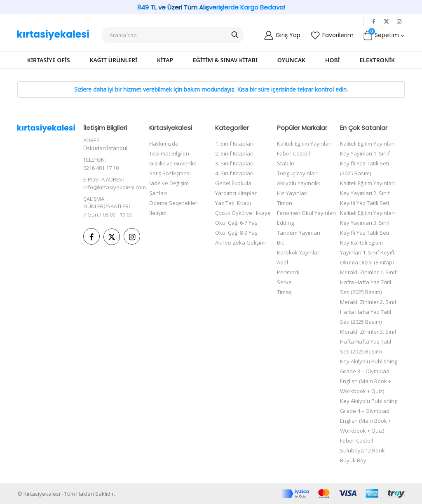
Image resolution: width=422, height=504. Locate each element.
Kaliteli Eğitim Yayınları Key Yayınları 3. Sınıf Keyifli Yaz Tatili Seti (367, 223)
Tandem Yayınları (299, 233)
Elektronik (377, 60)
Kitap (165, 60)
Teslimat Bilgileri (169, 153)
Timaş (284, 292)
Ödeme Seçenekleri (174, 203)
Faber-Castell (293, 153)
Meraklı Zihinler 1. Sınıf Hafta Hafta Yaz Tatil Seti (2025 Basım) (368, 282)
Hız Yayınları (292, 193)
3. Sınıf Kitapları (234, 163)
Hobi (333, 60)
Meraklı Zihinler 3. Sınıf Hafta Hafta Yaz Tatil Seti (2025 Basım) (368, 341)
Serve (284, 282)
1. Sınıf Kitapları (234, 144)
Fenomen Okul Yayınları (306, 213)
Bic (280, 243)
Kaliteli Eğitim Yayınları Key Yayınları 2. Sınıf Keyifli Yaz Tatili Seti (367, 193)
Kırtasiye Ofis (49, 60)
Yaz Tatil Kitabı (233, 203)
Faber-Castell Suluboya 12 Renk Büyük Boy (362, 450)
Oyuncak (291, 60)
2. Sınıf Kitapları (234, 153)
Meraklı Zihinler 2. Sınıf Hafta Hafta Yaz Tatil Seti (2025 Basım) (368, 312)
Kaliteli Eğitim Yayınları (304, 144)
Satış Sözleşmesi (170, 173)
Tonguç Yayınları (297, 173)
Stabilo (286, 163)
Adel (283, 262)
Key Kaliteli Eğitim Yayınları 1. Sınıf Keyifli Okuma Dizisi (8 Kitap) (368, 252)
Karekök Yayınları (299, 252)
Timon (285, 203)
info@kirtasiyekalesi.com (115, 187)
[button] (384, 35)
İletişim (158, 213)
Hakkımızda (164, 144)
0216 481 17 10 (101, 168)
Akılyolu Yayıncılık (299, 183)
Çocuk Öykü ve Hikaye (243, 213)
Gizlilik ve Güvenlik (173, 163)
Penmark (288, 272)
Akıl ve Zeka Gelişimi (240, 243)
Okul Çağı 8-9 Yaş (236, 233)
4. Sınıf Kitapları (234, 173)
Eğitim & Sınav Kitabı (225, 60)
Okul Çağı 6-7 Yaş (236, 223)
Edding (285, 223)
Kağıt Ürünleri (113, 60)
